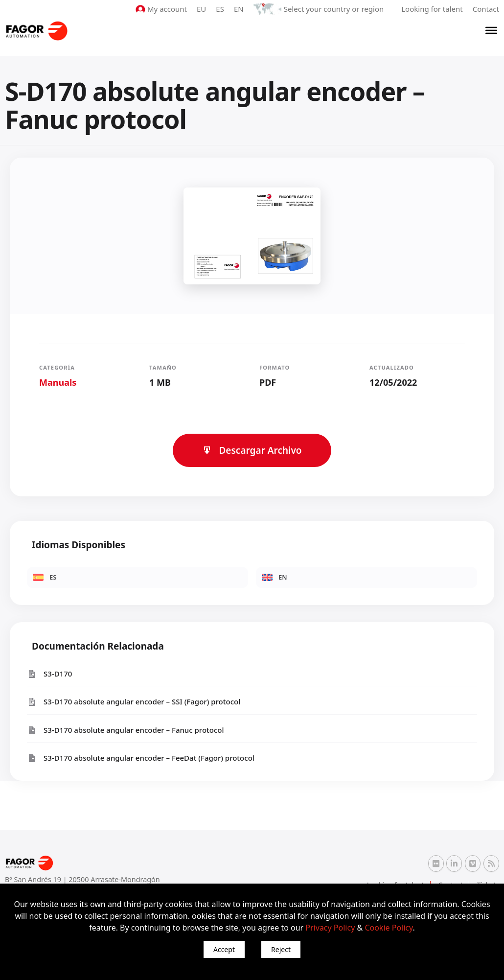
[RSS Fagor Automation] (491, 863)
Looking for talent (432, 9)
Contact (486, 9)
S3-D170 (49, 674)
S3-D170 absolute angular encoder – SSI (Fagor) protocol (134, 702)
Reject (281, 949)
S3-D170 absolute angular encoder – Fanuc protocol (126, 730)
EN (239, 9)
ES (220, 9)
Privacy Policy (330, 928)
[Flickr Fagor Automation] (436, 863)
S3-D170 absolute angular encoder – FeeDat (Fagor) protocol (141, 758)
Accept (224, 949)
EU (201, 9)
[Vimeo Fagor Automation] (473, 863)
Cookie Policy (389, 928)
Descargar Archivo (252, 450)
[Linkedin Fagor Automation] (454, 863)
